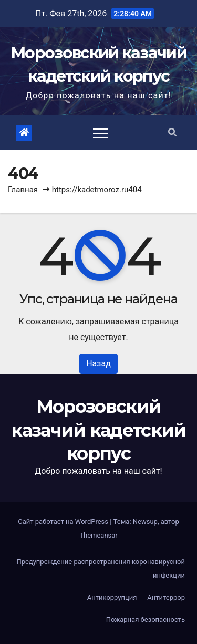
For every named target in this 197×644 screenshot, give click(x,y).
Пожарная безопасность (146, 620)
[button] (172, 132)
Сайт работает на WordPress (64, 522)
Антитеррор (166, 597)
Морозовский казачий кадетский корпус (98, 430)
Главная (23, 190)
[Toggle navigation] (100, 133)
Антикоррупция (112, 597)
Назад (98, 364)
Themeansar (98, 535)
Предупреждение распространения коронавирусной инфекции (101, 568)
